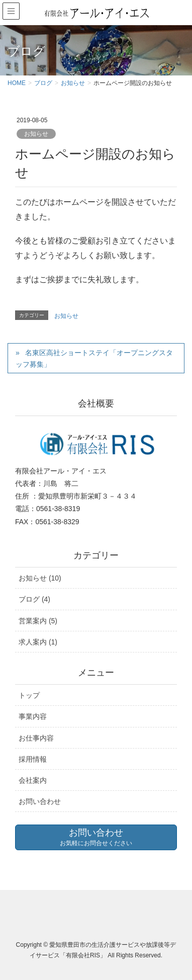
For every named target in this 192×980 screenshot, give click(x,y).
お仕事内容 (36, 738)
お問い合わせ (40, 801)
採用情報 (33, 759)
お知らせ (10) (40, 578)
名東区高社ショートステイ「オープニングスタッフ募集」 (94, 358)
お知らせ (36, 134)
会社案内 (33, 780)
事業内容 (33, 716)
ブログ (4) (34, 599)
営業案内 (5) (38, 621)
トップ (29, 695)
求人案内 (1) (38, 642)
